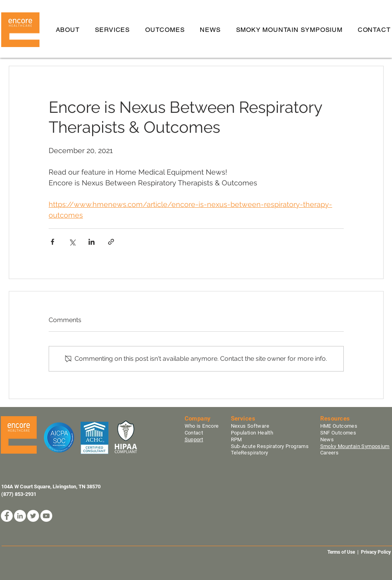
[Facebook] (7, 516)
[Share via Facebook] (52, 242)
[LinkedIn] (20, 516)
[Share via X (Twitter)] (72, 242)
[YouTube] (46, 516)
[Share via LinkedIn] (92, 242)
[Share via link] (111, 242)
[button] (112, 30)
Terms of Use (341, 552)
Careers (330, 453)
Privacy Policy (376, 552)
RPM (236, 439)
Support (194, 439)
